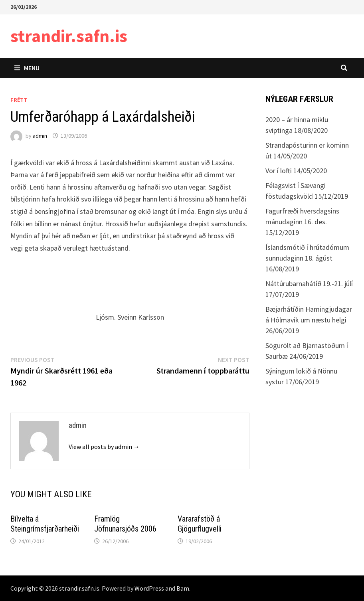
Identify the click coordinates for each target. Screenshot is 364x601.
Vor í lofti (279, 171)
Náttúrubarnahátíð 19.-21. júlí (309, 284)
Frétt (19, 100)
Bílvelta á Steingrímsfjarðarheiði (45, 524)
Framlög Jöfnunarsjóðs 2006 (125, 524)
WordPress (149, 588)
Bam (183, 588)
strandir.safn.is (69, 36)
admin (40, 136)
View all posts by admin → (104, 447)
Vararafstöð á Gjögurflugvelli (200, 524)
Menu (27, 68)
